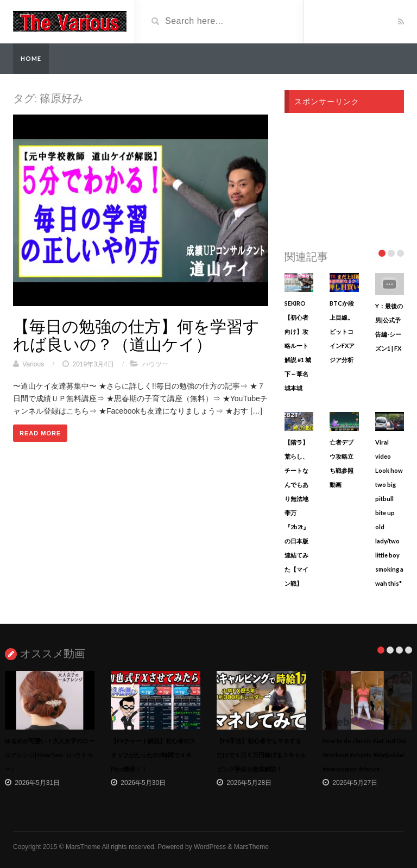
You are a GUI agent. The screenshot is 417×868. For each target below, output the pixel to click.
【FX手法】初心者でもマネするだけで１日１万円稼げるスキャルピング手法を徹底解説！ (261, 755)
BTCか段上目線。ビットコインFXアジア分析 (342, 331)
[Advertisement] (344, 178)
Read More (40, 433)
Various (33, 364)
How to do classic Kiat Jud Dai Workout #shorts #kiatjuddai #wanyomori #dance (364, 755)
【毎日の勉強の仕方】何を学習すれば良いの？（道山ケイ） (136, 335)
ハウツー (155, 364)
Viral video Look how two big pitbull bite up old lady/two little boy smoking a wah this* (389, 513)
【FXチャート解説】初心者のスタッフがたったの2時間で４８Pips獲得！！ (153, 755)
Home (31, 58)
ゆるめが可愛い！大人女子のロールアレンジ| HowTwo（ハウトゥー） (50, 755)
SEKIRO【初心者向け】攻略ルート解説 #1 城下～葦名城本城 (298, 346)
